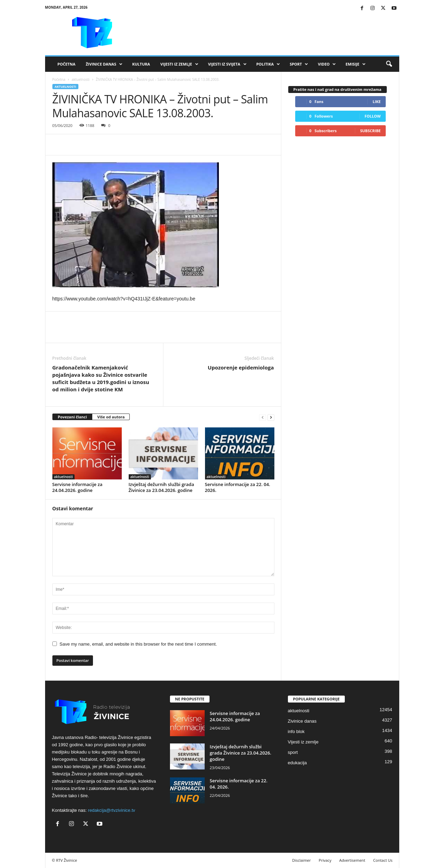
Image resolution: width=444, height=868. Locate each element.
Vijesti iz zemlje (179, 64)
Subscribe (370, 131)
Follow (373, 116)
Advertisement (352, 860)
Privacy (325, 860)
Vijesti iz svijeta (227, 64)
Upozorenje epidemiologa (241, 367)
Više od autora (111, 417)
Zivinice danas (302, 721)
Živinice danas (104, 64)
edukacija (297, 763)
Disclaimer (301, 860)
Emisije (356, 64)
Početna (67, 64)
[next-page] (271, 417)
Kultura (141, 64)
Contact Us (383, 860)
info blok (296, 731)
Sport (299, 64)
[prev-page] (263, 417)
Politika (268, 64)
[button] (389, 64)
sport (293, 752)
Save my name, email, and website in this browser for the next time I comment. (138, 644)
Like (377, 101)
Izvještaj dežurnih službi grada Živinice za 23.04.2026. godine (161, 487)
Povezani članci (72, 417)
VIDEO (327, 64)
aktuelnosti (80, 79)
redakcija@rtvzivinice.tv (112, 810)
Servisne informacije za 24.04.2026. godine (78, 487)
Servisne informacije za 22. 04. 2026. (238, 487)
